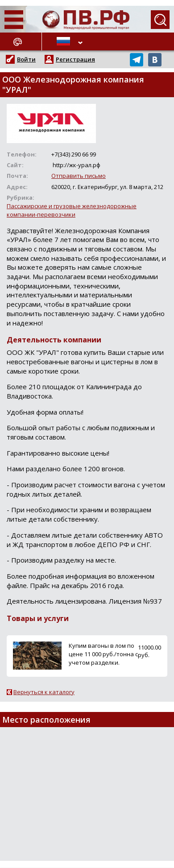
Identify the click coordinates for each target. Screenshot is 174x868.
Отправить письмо (79, 176)
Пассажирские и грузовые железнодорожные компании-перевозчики (72, 210)
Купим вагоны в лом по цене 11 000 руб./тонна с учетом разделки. (103, 654)
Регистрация (75, 59)
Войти (26, 59)
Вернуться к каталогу (44, 692)
